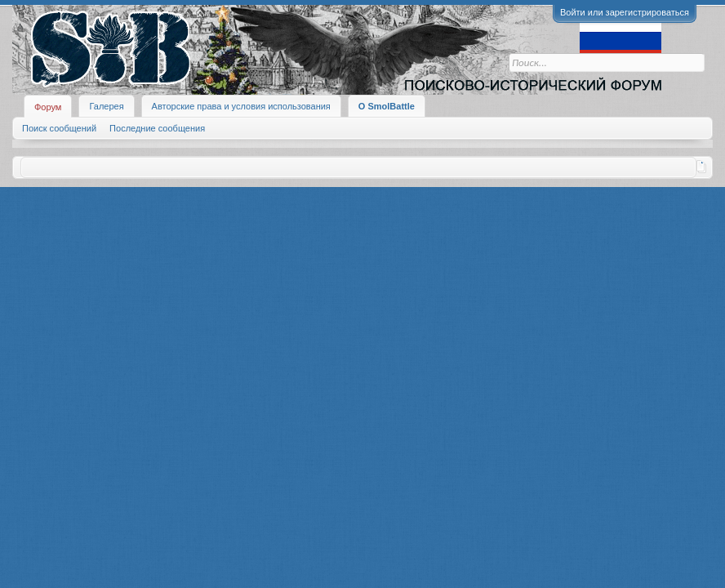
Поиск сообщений (59, 128)
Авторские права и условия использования (241, 106)
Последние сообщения (157, 128)
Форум (48, 107)
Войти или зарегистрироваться (625, 12)
